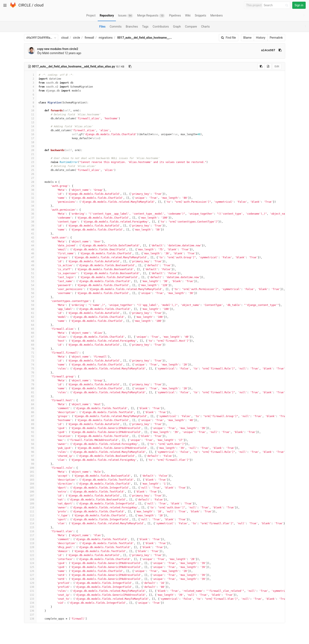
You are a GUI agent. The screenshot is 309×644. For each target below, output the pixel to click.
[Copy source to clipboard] (261, 66)
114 (30, 523)
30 (30, 190)
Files (102, 27)
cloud (39, 5)
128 (30, 579)
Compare (191, 27)
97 (30, 456)
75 (30, 369)
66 (30, 333)
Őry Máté (43, 53)
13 (30, 122)
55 (30, 289)
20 (30, 150)
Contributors (161, 27)
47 (30, 257)
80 (30, 388)
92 (30, 436)
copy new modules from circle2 (58, 49)
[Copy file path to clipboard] (130, 66)
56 (30, 293)
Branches (132, 27)
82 (30, 396)
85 (30, 408)
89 (30, 424)
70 (30, 349)
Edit (277, 66)
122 (30, 555)
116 (30, 531)
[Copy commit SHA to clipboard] (280, 50)
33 (30, 202)
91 (30, 432)
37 (30, 218)
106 (30, 492)
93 (30, 440)
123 (30, 559)
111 (30, 512)
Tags (145, 27)
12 (30, 118)
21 (30, 154)
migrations (106, 38)
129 (30, 583)
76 (30, 373)
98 (30, 460)
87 (30, 416)
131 (30, 591)
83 (30, 400)
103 (30, 480)
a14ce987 (268, 50)
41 (30, 234)
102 (30, 476)
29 (30, 186)
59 (30, 305)
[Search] (277, 5)
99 (30, 464)
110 (30, 508)
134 (30, 603)
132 (30, 595)
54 (30, 285)
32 (30, 198)
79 (30, 384)
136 (30, 611)
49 (30, 265)
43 (30, 242)
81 (30, 392)
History (261, 38)
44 (30, 246)
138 (30, 619)
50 (30, 269)
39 (30, 226)
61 (30, 313)
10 (30, 111)
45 (30, 249)
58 (30, 301)
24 (30, 166)
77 (30, 377)
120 (30, 547)
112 (30, 515)
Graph (177, 27)
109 (30, 504)
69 (30, 345)
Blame (247, 38)
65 (30, 329)
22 (30, 158)
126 (30, 571)
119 (30, 543)
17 (30, 138)
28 (30, 182)
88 (30, 420)
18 (30, 142)
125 (30, 567)
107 (30, 496)
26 (30, 174)
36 (30, 214)
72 (30, 357)
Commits (116, 27)
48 (30, 261)
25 (30, 170)
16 (30, 134)
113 (30, 519)
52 (30, 277)
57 (30, 297)
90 (30, 428)
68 (30, 341)
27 (30, 178)
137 (30, 615)
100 (30, 468)
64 (30, 325)
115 (30, 527)
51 (30, 273)
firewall (89, 38)
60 (30, 309)
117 (30, 535)
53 (30, 281)
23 (30, 162)
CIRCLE (25, 5)
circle (77, 38)
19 (30, 146)
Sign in (299, 5)
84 (30, 404)
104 (30, 484)
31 (30, 194)
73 (30, 361)
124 (30, 563)
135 (30, 607)
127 (30, 575)
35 (30, 210)
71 (30, 353)
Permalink (276, 38)
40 (30, 230)
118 (30, 539)
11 (30, 115)
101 (30, 472)
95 (30, 448)
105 (30, 488)
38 (30, 222)
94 (30, 444)
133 (30, 599)
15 (30, 130)
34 (30, 206)
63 (30, 321)
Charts (205, 27)
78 (30, 381)
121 (30, 551)
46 (30, 253)
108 (30, 500)
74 (30, 365)
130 (30, 587)
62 (30, 317)
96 (30, 452)
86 (30, 412)
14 (30, 126)
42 (30, 238)
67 (30, 337)
